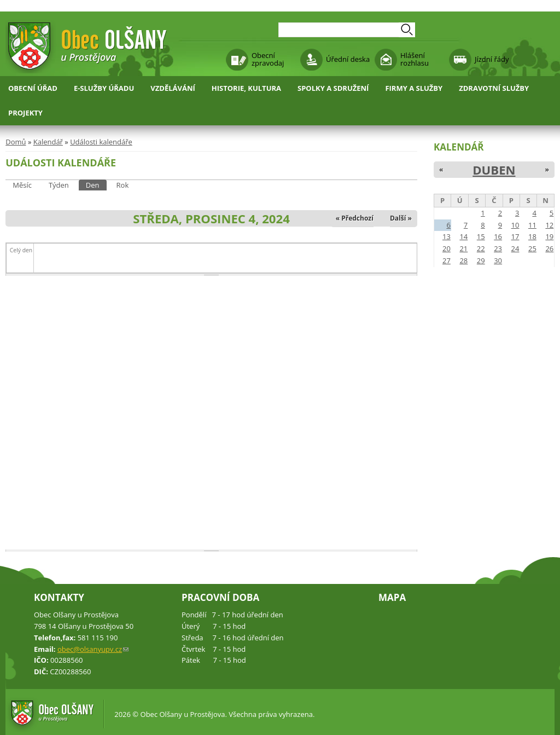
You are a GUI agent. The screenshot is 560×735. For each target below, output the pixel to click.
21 (463, 248)
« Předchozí (355, 218)
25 (532, 248)
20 (447, 248)
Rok (123, 185)
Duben (494, 170)
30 (498, 261)
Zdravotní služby (494, 88)
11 (532, 225)
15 (481, 236)
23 (498, 248)
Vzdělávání (173, 88)
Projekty (25, 113)
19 (549, 236)
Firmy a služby (414, 88)
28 (463, 261)
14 (463, 236)
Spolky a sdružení (333, 88)
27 (447, 261)
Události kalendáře (101, 142)
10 (515, 225)
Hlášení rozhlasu (415, 59)
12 (549, 225)
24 (515, 248)
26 (549, 248)
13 (447, 236)
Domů (16, 142)
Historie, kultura (246, 88)
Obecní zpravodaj (268, 59)
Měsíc (22, 185)
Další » (401, 218)
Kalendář (48, 142)
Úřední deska (348, 59)
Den (96, 185)
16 (498, 236)
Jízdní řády (492, 59)
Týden (59, 185)
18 (532, 236)
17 (515, 236)
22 (481, 248)
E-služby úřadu (104, 88)
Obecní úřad (33, 88)
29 (481, 261)
